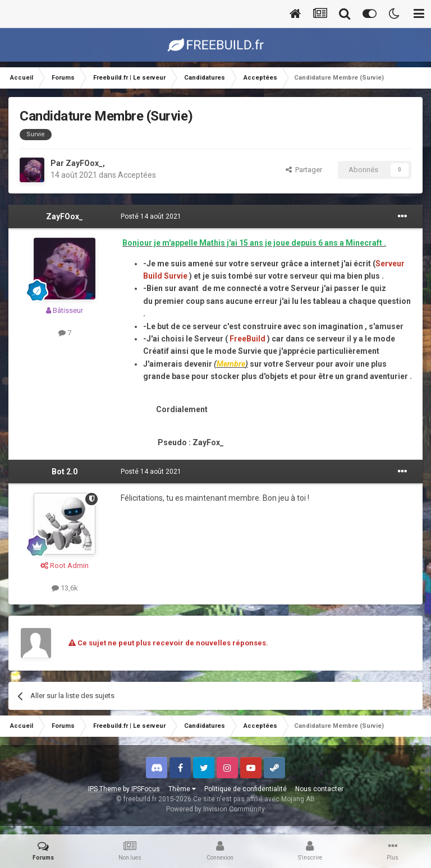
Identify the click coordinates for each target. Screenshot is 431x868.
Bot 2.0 (65, 472)
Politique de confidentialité (246, 789)
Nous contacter (319, 789)
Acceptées (137, 175)
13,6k (65, 588)
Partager (304, 170)
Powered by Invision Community (215, 809)
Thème (182, 789)
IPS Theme (105, 789)
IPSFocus (146, 789)
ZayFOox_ (84, 163)
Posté (151, 216)
